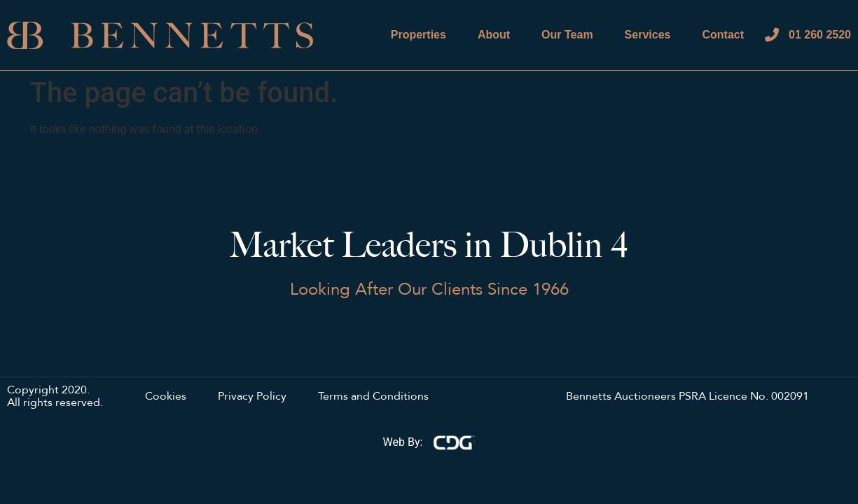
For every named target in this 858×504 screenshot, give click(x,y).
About (494, 35)
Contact (723, 35)
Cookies (166, 397)
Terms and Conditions (373, 397)
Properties (418, 35)
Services (648, 35)
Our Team (567, 35)
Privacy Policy (252, 397)
